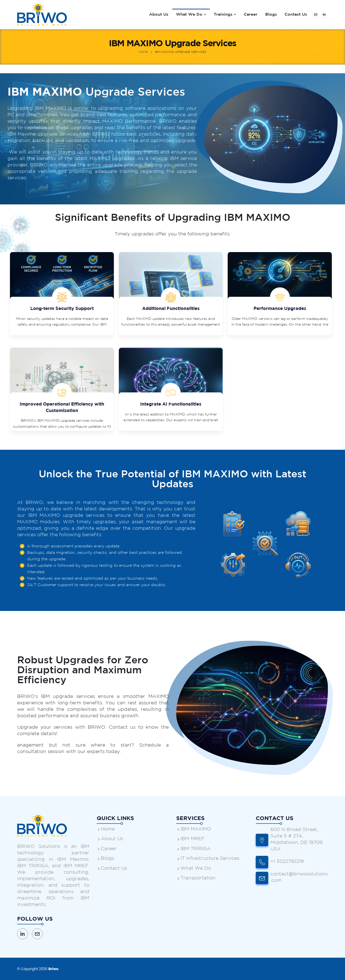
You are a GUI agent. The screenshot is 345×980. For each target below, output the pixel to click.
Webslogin (117, 969)
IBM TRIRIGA (195, 849)
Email (37, 934)
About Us (159, 15)
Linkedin (23, 934)
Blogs (271, 15)
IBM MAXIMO (196, 829)
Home (108, 829)
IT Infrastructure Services (210, 858)
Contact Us (296, 15)
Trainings (223, 15)
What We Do (189, 15)
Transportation (198, 878)
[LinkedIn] (324, 14)
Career (251, 15)
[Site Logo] (42, 15)
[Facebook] (316, 14)
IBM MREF (192, 839)
